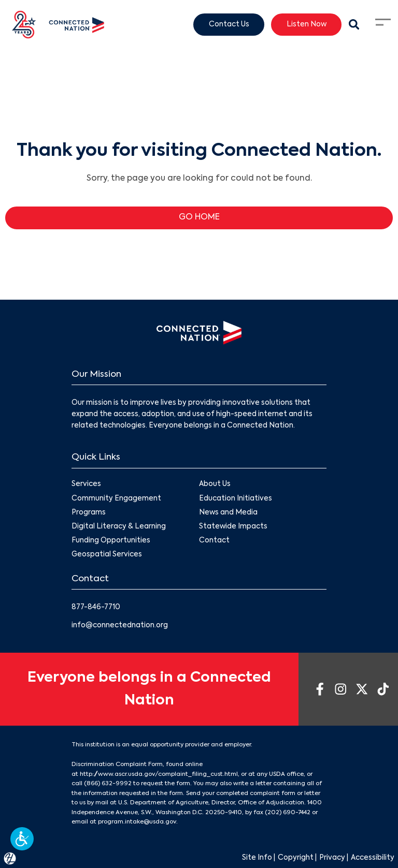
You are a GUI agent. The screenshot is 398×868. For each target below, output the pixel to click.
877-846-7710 (96, 607)
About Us (215, 485)
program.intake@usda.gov (137, 822)
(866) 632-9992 (108, 784)
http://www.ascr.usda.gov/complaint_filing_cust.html (159, 774)
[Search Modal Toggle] (354, 25)
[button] (22, 839)
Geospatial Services (107, 555)
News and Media (228, 513)
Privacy (332, 858)
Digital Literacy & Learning (119, 527)
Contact (214, 541)
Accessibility (373, 858)
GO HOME (199, 217)
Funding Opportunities (111, 541)
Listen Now (307, 24)
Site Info (257, 858)
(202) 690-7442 (288, 813)
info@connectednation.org (120, 626)
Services (86, 485)
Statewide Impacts (233, 527)
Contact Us (229, 24)
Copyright (296, 858)
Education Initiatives (236, 499)
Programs (89, 513)
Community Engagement (116, 499)
